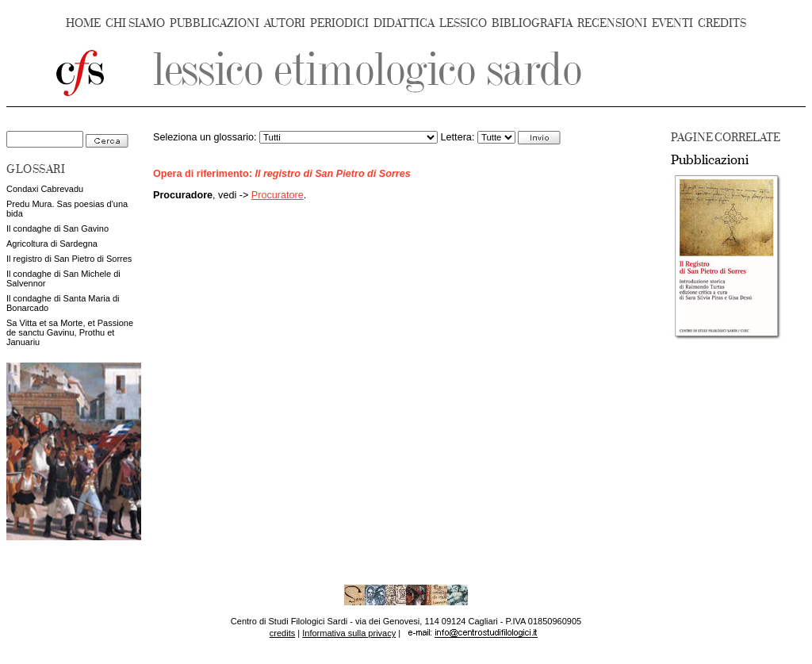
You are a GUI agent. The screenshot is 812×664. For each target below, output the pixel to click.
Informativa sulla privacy (349, 633)
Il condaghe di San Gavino (57, 228)
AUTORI (285, 23)
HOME (83, 23)
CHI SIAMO (135, 23)
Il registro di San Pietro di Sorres (69, 259)
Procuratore (278, 195)
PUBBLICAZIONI (214, 23)
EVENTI (672, 23)
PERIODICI (339, 23)
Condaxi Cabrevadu (45, 189)
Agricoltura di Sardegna (52, 244)
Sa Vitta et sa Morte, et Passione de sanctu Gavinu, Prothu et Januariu (70, 332)
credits (282, 633)
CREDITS (722, 23)
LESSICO (463, 23)
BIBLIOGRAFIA (532, 23)
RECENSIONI (612, 23)
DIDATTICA (404, 23)
